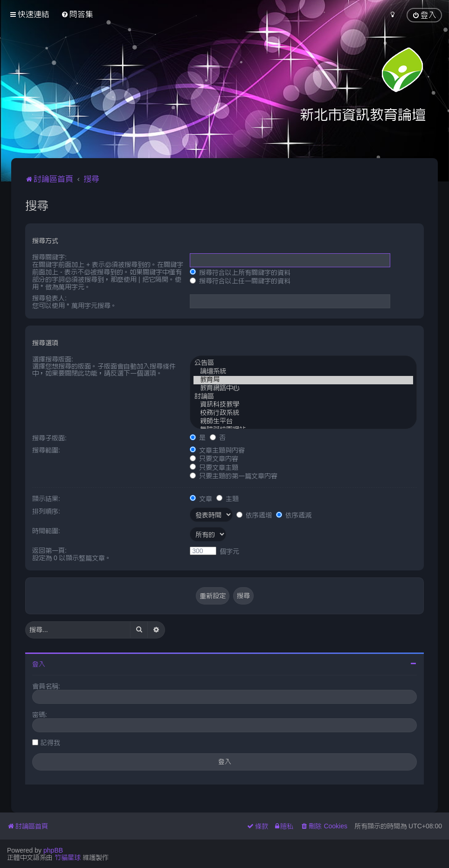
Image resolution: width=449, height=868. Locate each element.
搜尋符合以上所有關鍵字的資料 (240, 272)
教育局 (303, 380)
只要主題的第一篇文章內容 (234, 476)
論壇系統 (303, 372)
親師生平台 (303, 422)
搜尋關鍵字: (49, 257)
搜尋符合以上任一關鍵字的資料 (240, 281)
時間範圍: (46, 531)
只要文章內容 (214, 458)
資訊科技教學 (303, 405)
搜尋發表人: (49, 298)
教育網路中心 (303, 389)
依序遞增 (254, 515)
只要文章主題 (214, 467)
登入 (39, 664)
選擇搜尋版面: (53, 359)
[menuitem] (77, 14)
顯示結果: (46, 499)
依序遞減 (294, 515)
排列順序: (46, 511)
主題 (228, 499)
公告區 (303, 363)
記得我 (50, 743)
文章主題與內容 (217, 450)
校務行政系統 (303, 413)
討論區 (303, 397)
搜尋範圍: (46, 450)
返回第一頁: (49, 550)
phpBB (53, 850)
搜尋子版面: (49, 438)
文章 (201, 499)
